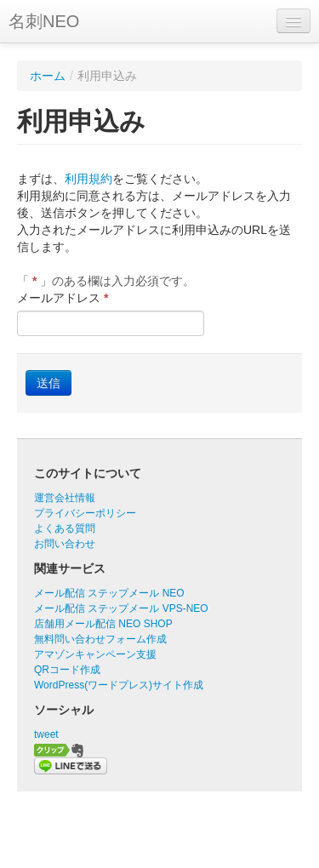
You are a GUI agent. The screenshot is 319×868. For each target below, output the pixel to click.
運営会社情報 (65, 498)
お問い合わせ (65, 544)
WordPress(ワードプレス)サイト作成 (119, 685)
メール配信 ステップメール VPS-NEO (121, 608)
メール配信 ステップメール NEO (109, 593)
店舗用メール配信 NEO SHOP (103, 624)
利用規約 (88, 179)
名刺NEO (44, 21)
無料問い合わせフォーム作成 (100, 639)
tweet (46, 734)
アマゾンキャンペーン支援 (95, 654)
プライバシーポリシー (85, 513)
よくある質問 (65, 528)
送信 (48, 383)
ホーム (48, 76)
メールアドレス (63, 298)
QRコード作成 (67, 670)
